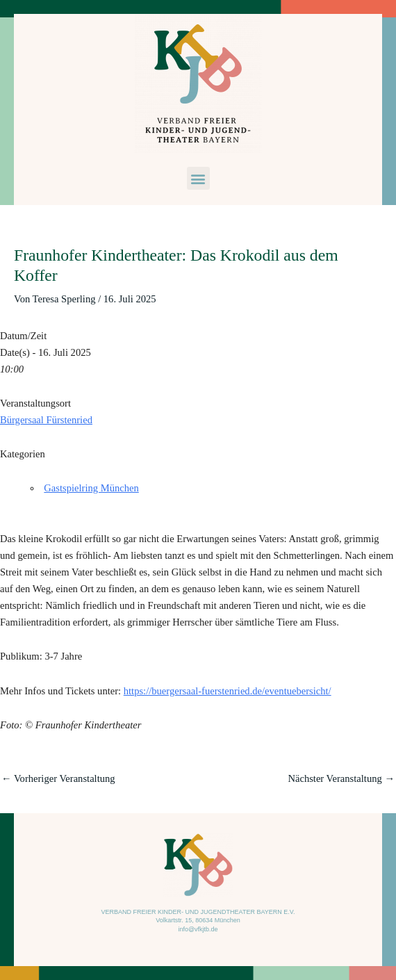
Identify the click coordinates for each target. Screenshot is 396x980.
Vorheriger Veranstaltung (58, 778)
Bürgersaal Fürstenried (46, 420)
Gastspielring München (91, 488)
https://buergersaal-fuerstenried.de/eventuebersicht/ (228, 691)
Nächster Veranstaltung (341, 778)
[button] (198, 178)
